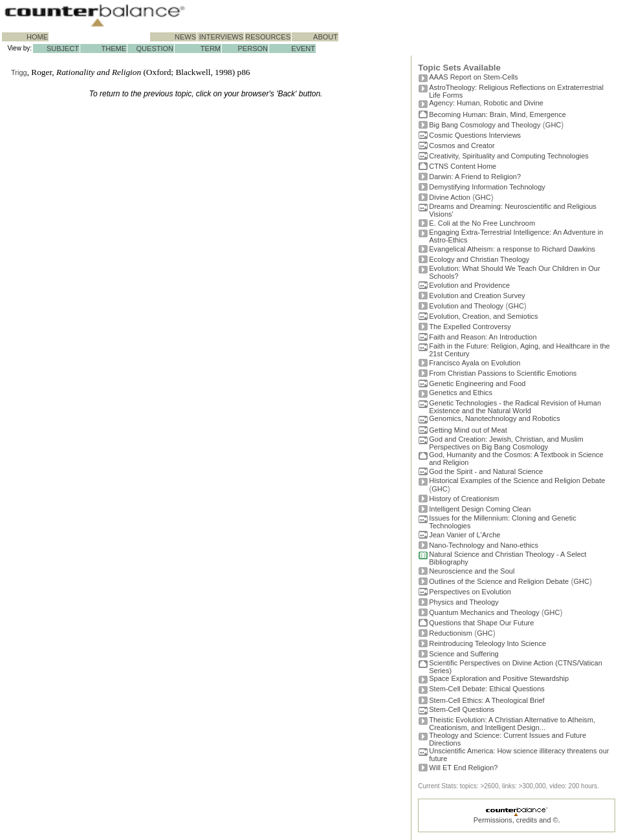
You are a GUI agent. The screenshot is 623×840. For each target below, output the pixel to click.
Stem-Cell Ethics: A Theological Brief (486, 700)
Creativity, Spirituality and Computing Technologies (509, 156)
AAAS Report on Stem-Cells (474, 77)
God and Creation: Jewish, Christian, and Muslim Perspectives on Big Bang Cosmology (506, 443)
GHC (553, 125)
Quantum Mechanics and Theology (484, 612)
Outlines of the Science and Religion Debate (499, 581)
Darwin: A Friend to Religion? (475, 177)
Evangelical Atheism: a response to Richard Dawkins (512, 249)
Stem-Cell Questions (462, 709)
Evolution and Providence (469, 285)
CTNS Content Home (463, 166)
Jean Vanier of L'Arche (465, 535)
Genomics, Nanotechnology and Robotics (494, 418)
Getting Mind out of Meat (468, 430)
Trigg (19, 72)
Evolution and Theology (466, 306)
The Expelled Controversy (470, 327)
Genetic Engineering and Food (477, 383)
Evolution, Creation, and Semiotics (483, 316)
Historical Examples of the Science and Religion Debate (517, 480)
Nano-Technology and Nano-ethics (484, 545)
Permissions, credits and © (516, 820)
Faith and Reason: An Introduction (483, 337)
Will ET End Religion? (463, 768)
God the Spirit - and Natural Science (486, 471)
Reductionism (451, 633)
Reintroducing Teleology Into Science (487, 643)
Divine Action (450, 197)
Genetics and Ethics (461, 393)
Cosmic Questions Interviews (475, 135)
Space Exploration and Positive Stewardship (499, 678)
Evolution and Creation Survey (477, 296)
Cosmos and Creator (462, 145)
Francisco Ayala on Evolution (475, 363)
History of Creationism (464, 499)
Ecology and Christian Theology (479, 259)
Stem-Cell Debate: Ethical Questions (487, 689)
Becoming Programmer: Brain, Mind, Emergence (497, 114)
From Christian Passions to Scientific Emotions (503, 373)
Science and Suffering (464, 654)
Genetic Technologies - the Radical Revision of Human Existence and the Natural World (515, 407)
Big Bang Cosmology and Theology (485, 125)
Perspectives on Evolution (470, 592)
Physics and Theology (464, 602)
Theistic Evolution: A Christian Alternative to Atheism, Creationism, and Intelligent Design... (512, 724)
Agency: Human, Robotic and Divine (486, 103)
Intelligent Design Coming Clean (480, 509)
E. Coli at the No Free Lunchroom (482, 223)
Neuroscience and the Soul (472, 571)
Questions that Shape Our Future (481, 623)
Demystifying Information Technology (487, 187)
